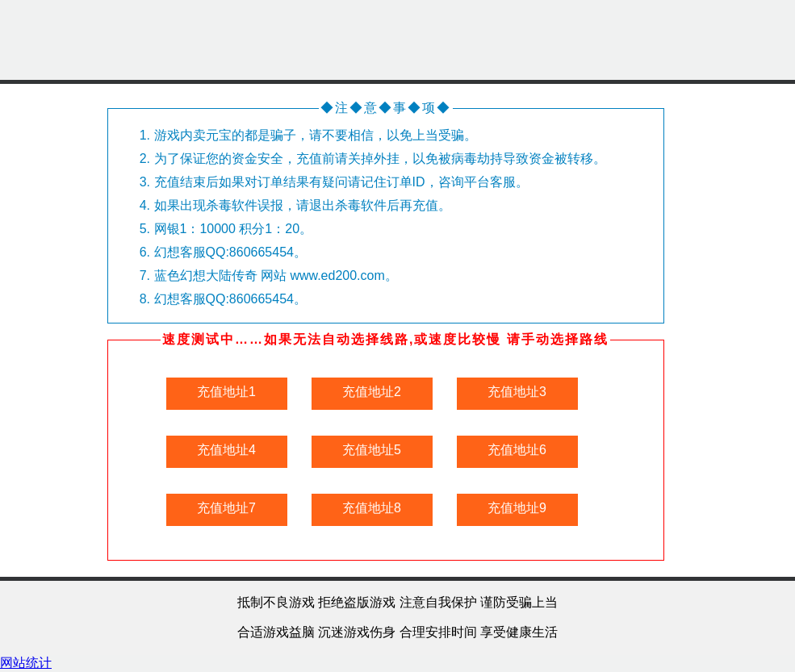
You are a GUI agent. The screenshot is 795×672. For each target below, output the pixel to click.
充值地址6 (517, 450)
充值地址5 (372, 450)
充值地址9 (517, 508)
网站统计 (26, 663)
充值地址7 (226, 508)
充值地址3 (517, 392)
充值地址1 (226, 392)
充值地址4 (226, 450)
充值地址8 (372, 508)
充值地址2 (372, 392)
